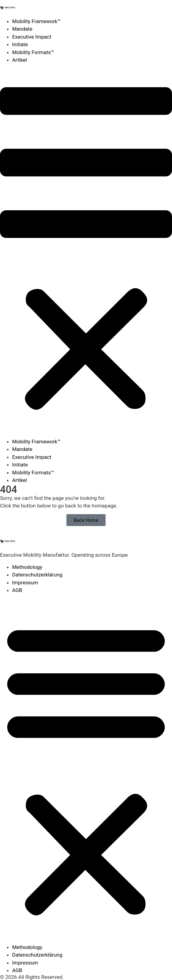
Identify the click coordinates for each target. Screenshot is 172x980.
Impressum (25, 583)
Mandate (22, 29)
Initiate (20, 44)
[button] (86, 251)
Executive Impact (32, 37)
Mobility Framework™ (36, 21)
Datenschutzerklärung (37, 575)
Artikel (20, 60)
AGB (17, 590)
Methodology (27, 567)
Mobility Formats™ (33, 52)
